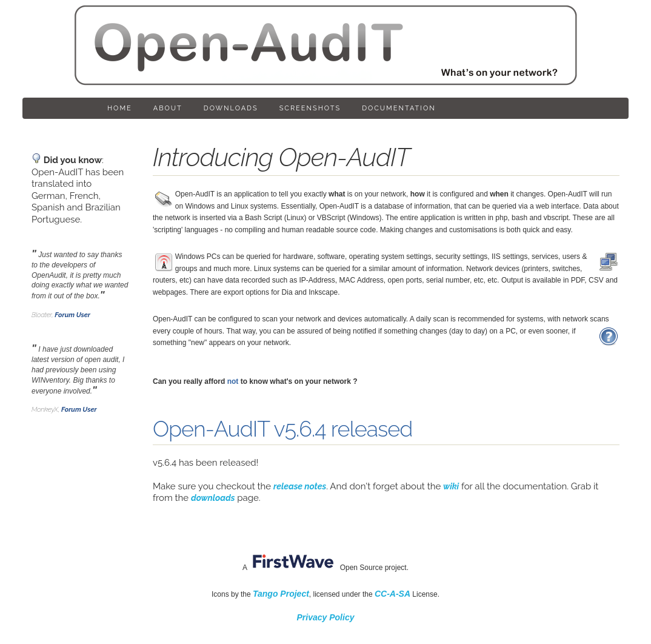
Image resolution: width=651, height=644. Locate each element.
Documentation (399, 108)
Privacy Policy (326, 617)
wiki (451, 486)
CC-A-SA (392, 594)
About (168, 108)
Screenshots (310, 108)
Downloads (231, 108)
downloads (213, 498)
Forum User (72, 315)
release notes (300, 486)
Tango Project (281, 594)
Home (120, 108)
